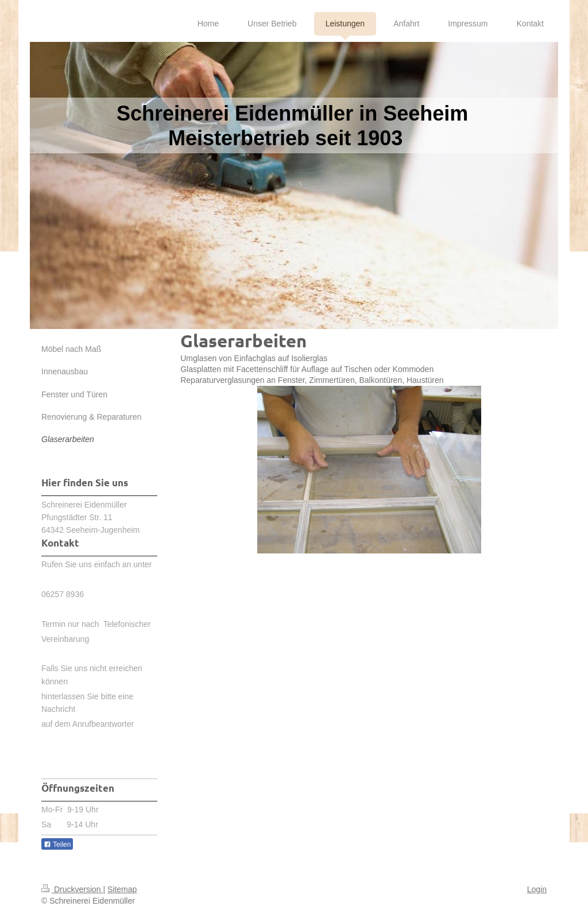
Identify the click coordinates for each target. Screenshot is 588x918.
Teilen (57, 845)
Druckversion (72, 889)
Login (537, 889)
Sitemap (122, 889)
